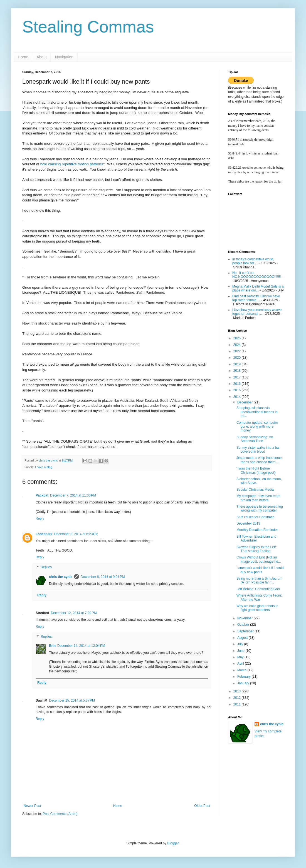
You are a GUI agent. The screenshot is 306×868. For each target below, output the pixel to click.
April (241, 664)
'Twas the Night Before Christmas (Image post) (256, 470)
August (243, 638)
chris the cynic (61, 577)
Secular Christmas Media (255, 490)
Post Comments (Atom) (60, 814)
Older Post (202, 806)
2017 (238, 377)
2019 (238, 364)
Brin (52, 646)
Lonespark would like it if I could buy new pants (260, 570)
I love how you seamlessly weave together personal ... (257, 312)
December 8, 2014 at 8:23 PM (76, 534)
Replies (46, 567)
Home (23, 57)
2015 (238, 390)
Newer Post (32, 806)
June (241, 651)
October (244, 625)
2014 (238, 397)
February (244, 677)
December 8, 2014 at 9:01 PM (103, 577)
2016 (238, 384)
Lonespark (44, 534)
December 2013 (248, 523)
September (246, 631)
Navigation (64, 57)
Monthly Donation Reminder (257, 530)
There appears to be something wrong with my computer (260, 508)
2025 (238, 338)
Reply (40, 518)
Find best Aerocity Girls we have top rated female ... (256, 298)
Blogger (173, 843)
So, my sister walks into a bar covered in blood (258, 450)
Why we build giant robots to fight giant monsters (257, 608)
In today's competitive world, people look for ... (253, 261)
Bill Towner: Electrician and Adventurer (256, 538)
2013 (238, 691)
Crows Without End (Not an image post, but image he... (259, 559)
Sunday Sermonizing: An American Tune (255, 439)
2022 (238, 351)
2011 (238, 704)
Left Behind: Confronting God (258, 589)
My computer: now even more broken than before (258, 498)
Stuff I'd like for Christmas (255, 517)
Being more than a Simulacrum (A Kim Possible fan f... (259, 580)
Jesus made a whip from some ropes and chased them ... (259, 460)
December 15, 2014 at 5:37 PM (72, 700)
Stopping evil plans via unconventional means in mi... (257, 412)
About (42, 57)
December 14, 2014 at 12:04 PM (81, 646)
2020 (238, 358)
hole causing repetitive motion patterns (72, 164)
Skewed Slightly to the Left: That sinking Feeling (257, 549)
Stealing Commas (88, 27)
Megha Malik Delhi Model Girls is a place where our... (258, 288)
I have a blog (44, 467)
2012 (238, 698)
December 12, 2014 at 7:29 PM (74, 613)
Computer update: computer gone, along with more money (257, 427)
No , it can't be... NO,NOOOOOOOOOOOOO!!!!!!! (257, 275)
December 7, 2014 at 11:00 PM (73, 495)
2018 (238, 371)
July (241, 644)
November (245, 618)
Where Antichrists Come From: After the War (259, 597)
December (245, 402)
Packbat (42, 495)
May (241, 657)
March (242, 670)
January (244, 683)
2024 (238, 345)
